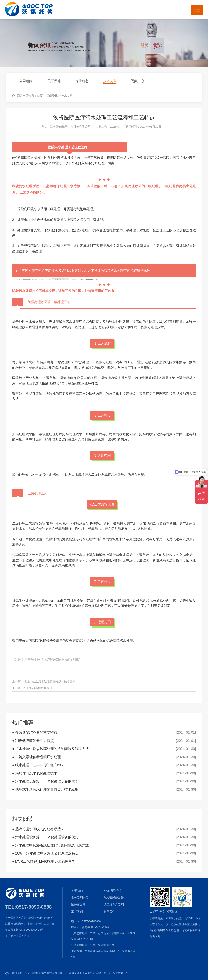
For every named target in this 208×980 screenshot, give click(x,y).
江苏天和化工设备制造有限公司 (88, 973)
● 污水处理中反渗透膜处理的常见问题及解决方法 (50, 749)
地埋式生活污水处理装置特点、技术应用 (50, 681)
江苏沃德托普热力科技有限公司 (44, 973)
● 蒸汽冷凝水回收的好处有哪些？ (38, 829)
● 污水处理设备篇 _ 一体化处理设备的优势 (45, 781)
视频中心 (138, 81)
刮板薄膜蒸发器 (114, 898)
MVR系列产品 (113, 891)
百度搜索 (118, 973)
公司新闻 (26, 81)
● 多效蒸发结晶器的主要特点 (35, 733)
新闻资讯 (52, 96)
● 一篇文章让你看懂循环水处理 (36, 757)
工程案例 (77, 912)
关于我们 (77, 891)
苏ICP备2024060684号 (30, 930)
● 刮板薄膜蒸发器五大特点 (33, 741)
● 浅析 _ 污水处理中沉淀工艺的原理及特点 (45, 853)
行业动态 (82, 81)
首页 (40, 96)
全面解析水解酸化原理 (38, 688)
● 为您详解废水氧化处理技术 (35, 773)
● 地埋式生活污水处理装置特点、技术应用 (45, 790)
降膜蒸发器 (78, 905)
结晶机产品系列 (114, 905)
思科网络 (24, 936)
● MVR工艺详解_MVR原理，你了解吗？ (43, 862)
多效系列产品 (80, 898)
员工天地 (54, 81)
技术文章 (110, 81)
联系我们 (109, 912)
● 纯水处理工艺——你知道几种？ (38, 765)
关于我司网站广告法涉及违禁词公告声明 (29, 918)
